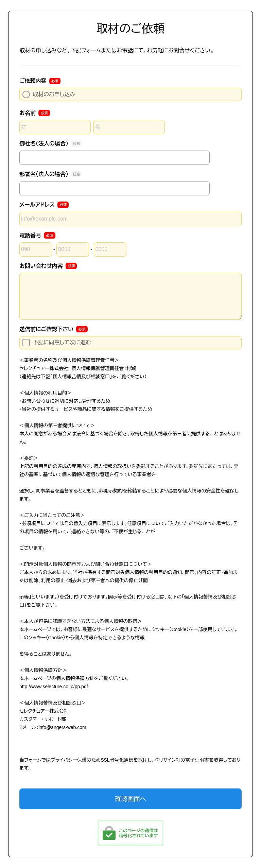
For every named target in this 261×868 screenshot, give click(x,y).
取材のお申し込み (49, 94)
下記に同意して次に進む (57, 343)
